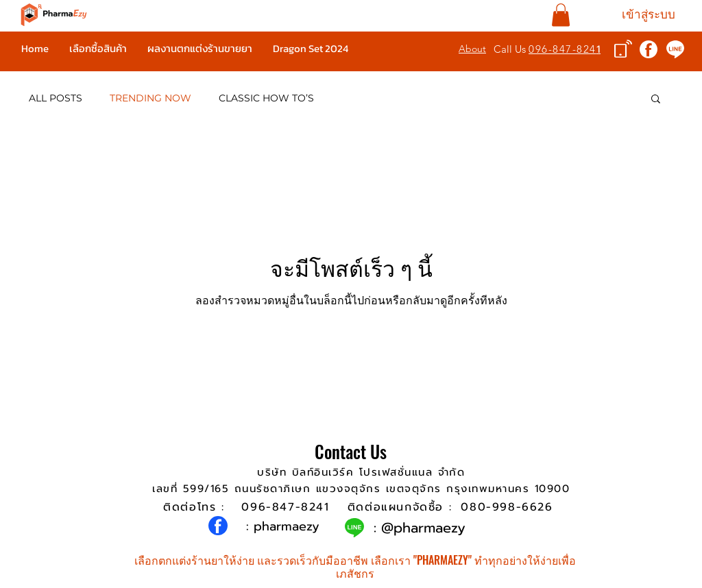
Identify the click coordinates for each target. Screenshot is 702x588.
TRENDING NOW (150, 98)
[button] (561, 15)
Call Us (511, 49)
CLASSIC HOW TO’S (266, 98)
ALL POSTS (56, 98)
